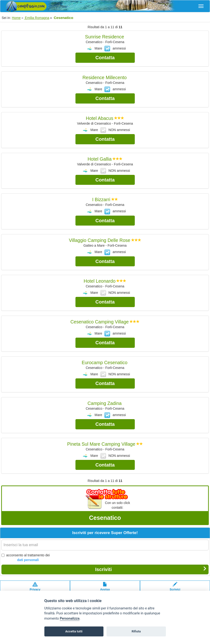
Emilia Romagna (37, 18)
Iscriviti (151, 569)
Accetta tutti (74, 631)
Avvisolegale (105, 589)
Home (16, 18)
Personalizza (70, 619)
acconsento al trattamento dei (26, 558)
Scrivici (175, 589)
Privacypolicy (35, 589)
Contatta (105, 58)
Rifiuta (136, 631)
